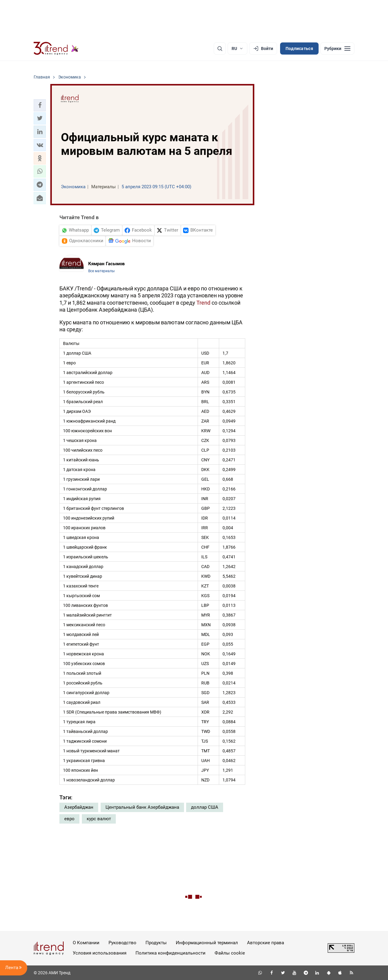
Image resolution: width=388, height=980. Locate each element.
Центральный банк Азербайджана (142, 807)
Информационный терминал (207, 943)
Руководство (122, 943)
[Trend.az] (56, 48)
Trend (203, 303)
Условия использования (100, 953)
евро (69, 819)
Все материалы (101, 271)
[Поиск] (220, 48)
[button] (40, 105)
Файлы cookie (230, 953)
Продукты (156, 943)
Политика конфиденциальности (171, 953)
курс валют (99, 819)
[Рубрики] (337, 48)
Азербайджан (79, 807)
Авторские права (266, 943)
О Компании (86, 943)
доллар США (205, 807)
